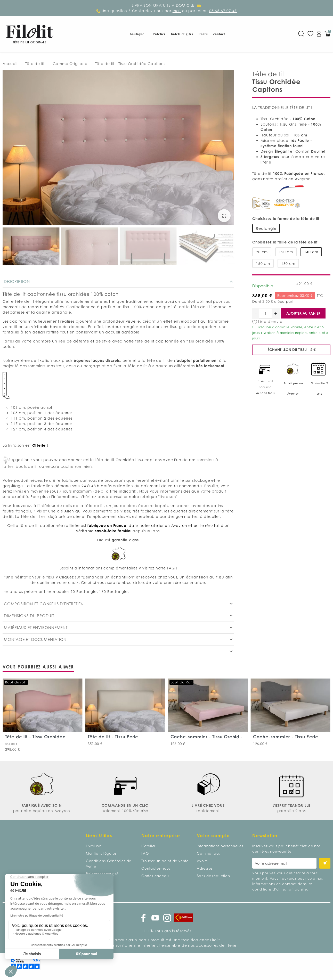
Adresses (205, 868)
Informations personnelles (220, 846)
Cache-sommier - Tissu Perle (286, 737)
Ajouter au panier (303, 313)
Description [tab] (17, 281)
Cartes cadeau (155, 876)
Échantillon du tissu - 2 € (291, 350)
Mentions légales (101, 853)
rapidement (208, 811)
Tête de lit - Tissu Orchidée (35, 737)
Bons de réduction (213, 876)
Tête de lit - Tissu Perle (113, 737)
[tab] (118, 649)
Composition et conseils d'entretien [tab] (44, 604)
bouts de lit (27, 466)
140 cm (311, 252)
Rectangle (266, 228)
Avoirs (202, 861)
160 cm (263, 263)
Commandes (208, 853)
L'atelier (148, 846)
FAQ (172, 568)
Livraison (168, 497)
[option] (119, 148)
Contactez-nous (156, 868)
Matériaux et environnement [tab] (36, 627)
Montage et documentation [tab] (35, 639)
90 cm (262, 252)
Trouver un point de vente (165, 861)
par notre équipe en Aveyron (42, 811)
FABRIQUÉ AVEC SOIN (42, 805)
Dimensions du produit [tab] (29, 616)
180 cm (288, 263)
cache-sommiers (76, 466)
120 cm (286, 252)
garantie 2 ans (291, 811)
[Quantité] (265, 313)
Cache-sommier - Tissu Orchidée (208, 737)
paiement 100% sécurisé (125, 811)
